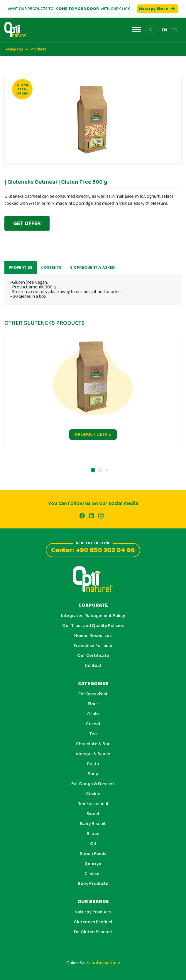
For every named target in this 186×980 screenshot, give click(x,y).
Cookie (93, 794)
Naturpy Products (93, 912)
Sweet (93, 814)
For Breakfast (93, 694)
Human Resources (93, 636)
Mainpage (15, 49)
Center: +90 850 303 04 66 (93, 549)
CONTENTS (51, 271)
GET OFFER (27, 223)
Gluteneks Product (93, 922)
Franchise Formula (93, 646)
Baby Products (93, 884)
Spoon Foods (93, 854)
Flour (93, 704)
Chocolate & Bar (93, 744)
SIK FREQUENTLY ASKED (92, 271)
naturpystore (106, 963)
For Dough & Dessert (93, 784)
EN (164, 30)
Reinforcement (93, 804)
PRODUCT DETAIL (93, 437)
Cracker (93, 874)
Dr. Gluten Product (93, 932)
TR (174, 30)
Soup (93, 774)
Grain (93, 714)
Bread (93, 834)
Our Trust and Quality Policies (93, 626)
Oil (93, 844)
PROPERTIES (21, 271)
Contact (93, 666)
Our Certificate (93, 656)
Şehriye (93, 864)
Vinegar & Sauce (93, 754)
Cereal (93, 724)
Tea (93, 734)
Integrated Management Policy (93, 616)
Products (39, 49)
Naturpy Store (158, 9)
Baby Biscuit (93, 824)
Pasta (93, 764)
